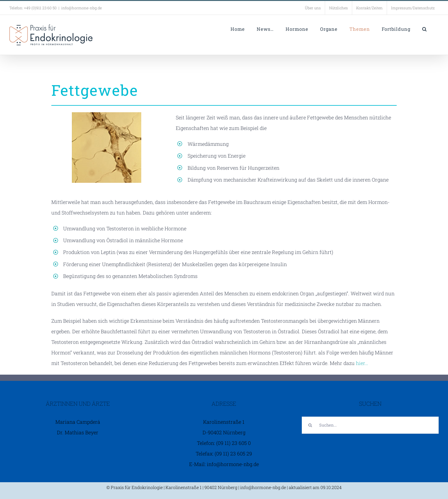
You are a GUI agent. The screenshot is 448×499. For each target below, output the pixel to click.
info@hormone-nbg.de (82, 8)
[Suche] (310, 425)
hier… (362, 363)
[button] (425, 29)
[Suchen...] (370, 425)
